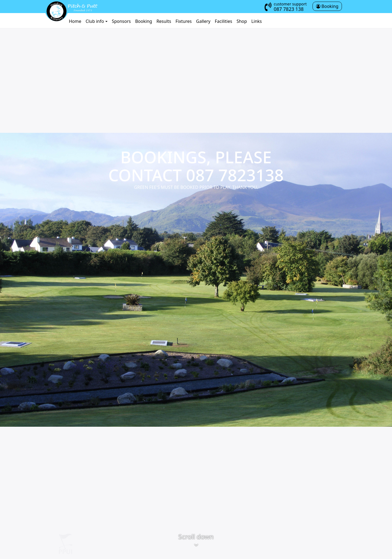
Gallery (203, 21)
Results (164, 21)
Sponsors (121, 21)
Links (257, 21)
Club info (95, 21)
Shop (242, 21)
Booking (143, 21)
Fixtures (184, 21)
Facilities (223, 21)
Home (75, 21)
